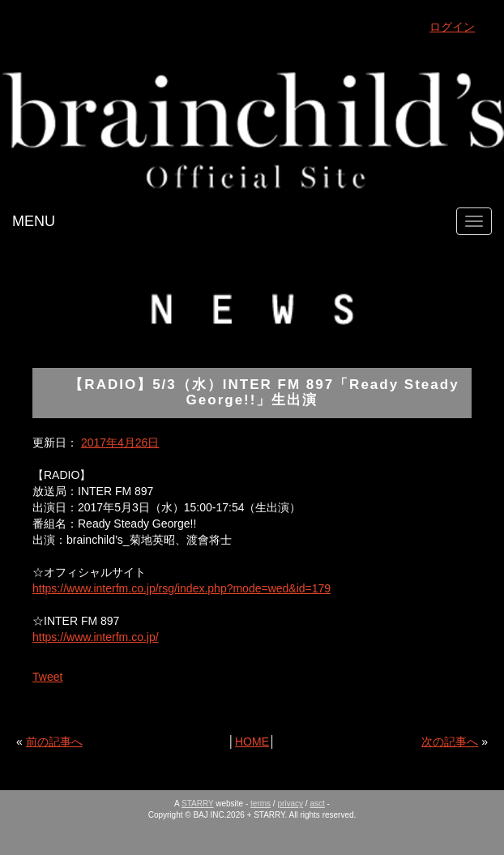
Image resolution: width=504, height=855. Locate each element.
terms (261, 804)
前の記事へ (54, 742)
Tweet (47, 677)
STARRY (197, 804)
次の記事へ (450, 742)
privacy (290, 804)
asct (317, 804)
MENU (34, 221)
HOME (252, 742)
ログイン (452, 27)
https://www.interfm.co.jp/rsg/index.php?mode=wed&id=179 (182, 588)
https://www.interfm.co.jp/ (96, 637)
